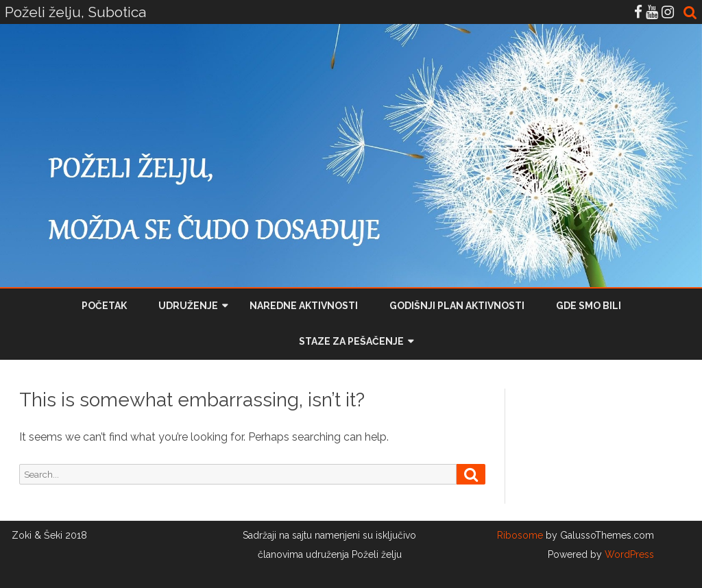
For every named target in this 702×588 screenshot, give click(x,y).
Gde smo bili (589, 306)
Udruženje (188, 306)
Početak (104, 306)
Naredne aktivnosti (304, 306)
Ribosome (520, 535)
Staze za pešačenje (351, 341)
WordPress (628, 554)
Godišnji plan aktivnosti (457, 306)
